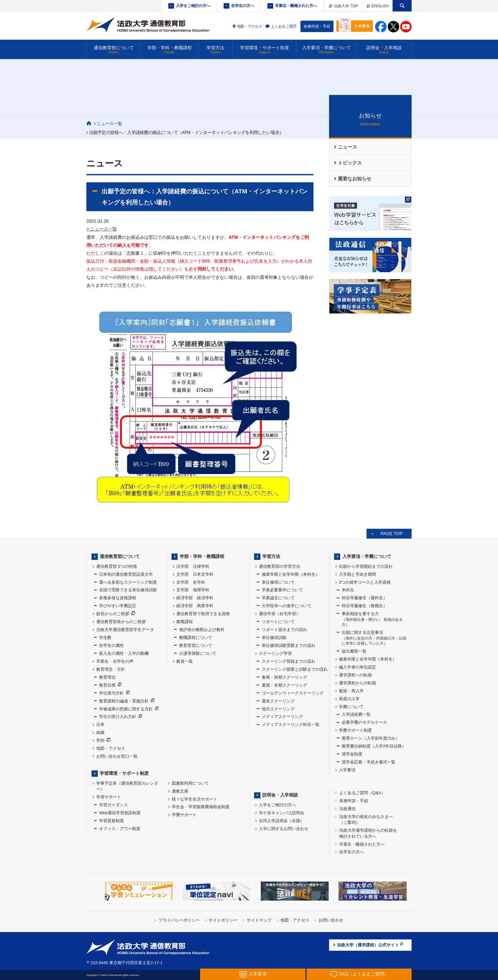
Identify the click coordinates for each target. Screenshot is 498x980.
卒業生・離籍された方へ (296, 6)
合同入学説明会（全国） (282, 821)
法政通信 (347, 809)
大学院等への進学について (286, 606)
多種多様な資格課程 (118, 598)
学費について (351, 707)
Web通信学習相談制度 (120, 813)
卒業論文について (278, 598)
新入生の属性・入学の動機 (124, 653)
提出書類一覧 (354, 651)
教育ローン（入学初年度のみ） (371, 738)
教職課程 (185, 622)
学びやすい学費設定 (118, 606)
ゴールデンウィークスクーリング (293, 693)
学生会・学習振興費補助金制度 (201, 807)
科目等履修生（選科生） (364, 598)
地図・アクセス (250, 26)
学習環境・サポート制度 (264, 50)
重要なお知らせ (355, 179)
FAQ (359, 974)
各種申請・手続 (317, 26)
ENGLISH (378, 6)
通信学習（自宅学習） (279, 614)
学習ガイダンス (114, 805)
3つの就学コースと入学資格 (365, 582)
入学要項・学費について (326, 50)
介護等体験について (198, 653)
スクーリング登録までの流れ (289, 661)
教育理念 (107, 677)
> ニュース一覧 (102, 229)
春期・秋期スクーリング (284, 677)
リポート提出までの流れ (284, 630)
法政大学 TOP (343, 6)
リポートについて (278, 622)
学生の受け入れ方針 (118, 717)
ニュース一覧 (109, 124)
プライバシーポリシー (179, 920)
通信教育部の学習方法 (279, 566)
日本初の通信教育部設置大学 (126, 574)
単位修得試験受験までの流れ (289, 645)
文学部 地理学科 (193, 590)
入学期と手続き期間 (357, 574)
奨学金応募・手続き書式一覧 (369, 762)
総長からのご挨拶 (113, 614)
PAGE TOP (392, 534)
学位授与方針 (111, 693)
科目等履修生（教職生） (364, 606)
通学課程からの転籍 (357, 683)
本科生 (348, 590)
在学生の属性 (111, 645)
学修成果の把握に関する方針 (126, 709)
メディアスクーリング (282, 717)
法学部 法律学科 (193, 566)
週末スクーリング (278, 701)
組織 (100, 732)
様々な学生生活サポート (195, 799)
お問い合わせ (331, 920)
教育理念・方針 (111, 669)
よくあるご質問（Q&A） (362, 793)
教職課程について (196, 638)
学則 (100, 740)
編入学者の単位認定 (357, 667)
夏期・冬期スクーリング (284, 685)
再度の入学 (349, 699)
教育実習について (196, 645)
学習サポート (109, 797)
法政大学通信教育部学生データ (125, 630)
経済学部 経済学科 (195, 598)
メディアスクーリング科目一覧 (291, 725)
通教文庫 (180, 791)
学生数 (105, 638)
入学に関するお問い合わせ (284, 829)
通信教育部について (114, 50)
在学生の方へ (243, 6)
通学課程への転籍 (355, 675)
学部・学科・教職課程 (169, 50)
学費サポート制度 (355, 730)
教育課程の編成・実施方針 (124, 701)
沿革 (100, 725)
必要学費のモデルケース (364, 722)
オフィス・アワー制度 (120, 829)
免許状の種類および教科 (202, 630)
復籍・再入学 (351, 691)
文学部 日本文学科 (195, 574)
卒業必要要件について (282, 590)
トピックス (350, 163)
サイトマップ (259, 920)
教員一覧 (185, 661)
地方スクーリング (278, 709)
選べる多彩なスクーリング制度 (128, 582)
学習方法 (215, 50)
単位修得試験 (274, 638)
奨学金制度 (352, 754)
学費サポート (184, 815)
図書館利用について (190, 783)
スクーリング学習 (275, 653)
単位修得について (278, 582)
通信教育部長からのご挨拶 (121, 622)
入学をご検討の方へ (193, 6)
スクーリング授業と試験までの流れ (295, 669)
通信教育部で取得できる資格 (203, 614)
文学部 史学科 (191, 582)
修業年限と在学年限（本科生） (291, 574)
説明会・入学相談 (384, 50)
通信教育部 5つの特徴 (117, 566)
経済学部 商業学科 (195, 606)
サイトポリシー (223, 920)
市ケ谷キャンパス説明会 (282, 813)
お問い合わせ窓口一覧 (117, 756)
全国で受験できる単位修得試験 (128, 590)
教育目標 (107, 685)
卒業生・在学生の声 (115, 661)
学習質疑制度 (111, 821)
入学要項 (347, 770)
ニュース (347, 147)
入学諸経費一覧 (356, 714)
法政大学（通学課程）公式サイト (370, 945)
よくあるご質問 (284, 26)
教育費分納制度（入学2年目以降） (374, 746)
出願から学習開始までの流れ (366, 566)
